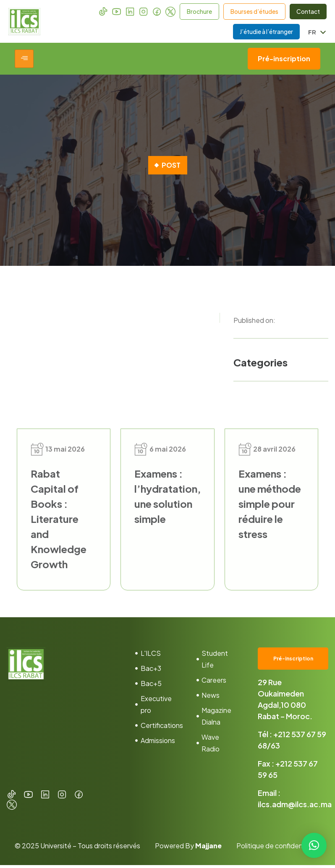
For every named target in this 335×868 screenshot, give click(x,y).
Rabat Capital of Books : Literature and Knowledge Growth (59, 521)
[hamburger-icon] (24, 62)
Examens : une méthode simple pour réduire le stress (270, 506)
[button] (314, 845)
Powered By (188, 849)
